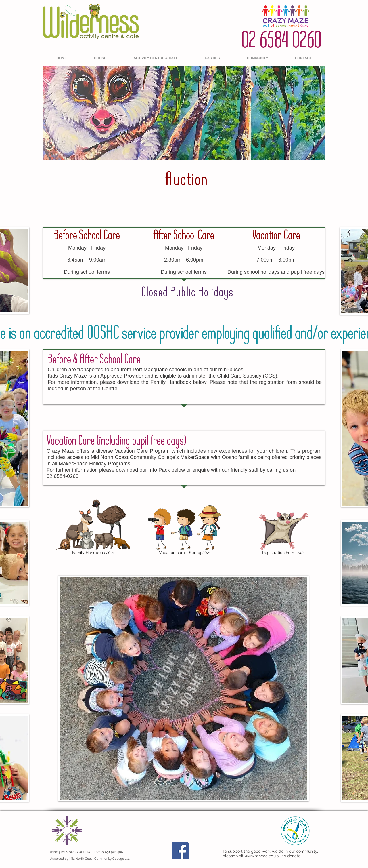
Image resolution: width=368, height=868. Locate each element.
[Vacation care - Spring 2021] (185, 531)
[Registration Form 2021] (284, 534)
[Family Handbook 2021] (93, 528)
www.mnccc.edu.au (263, 856)
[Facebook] (180, 851)
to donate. (292, 856)
